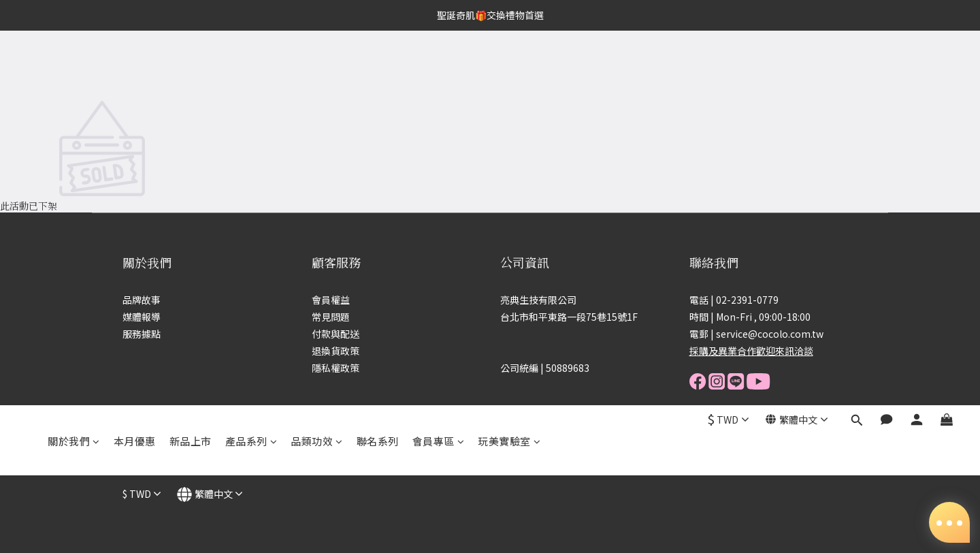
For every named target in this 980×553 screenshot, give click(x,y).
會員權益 (331, 300)
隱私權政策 (336, 368)
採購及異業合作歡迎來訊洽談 (751, 351)
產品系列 (251, 66)
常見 (321, 317)
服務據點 (142, 334)
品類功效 (317, 66)
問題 (340, 317)
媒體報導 (142, 317)
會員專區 (439, 66)
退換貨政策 (336, 351)
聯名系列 (378, 66)
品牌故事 (142, 300)
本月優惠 (135, 66)
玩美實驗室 (509, 66)
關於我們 (74, 66)
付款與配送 (336, 334)
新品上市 (191, 66)
